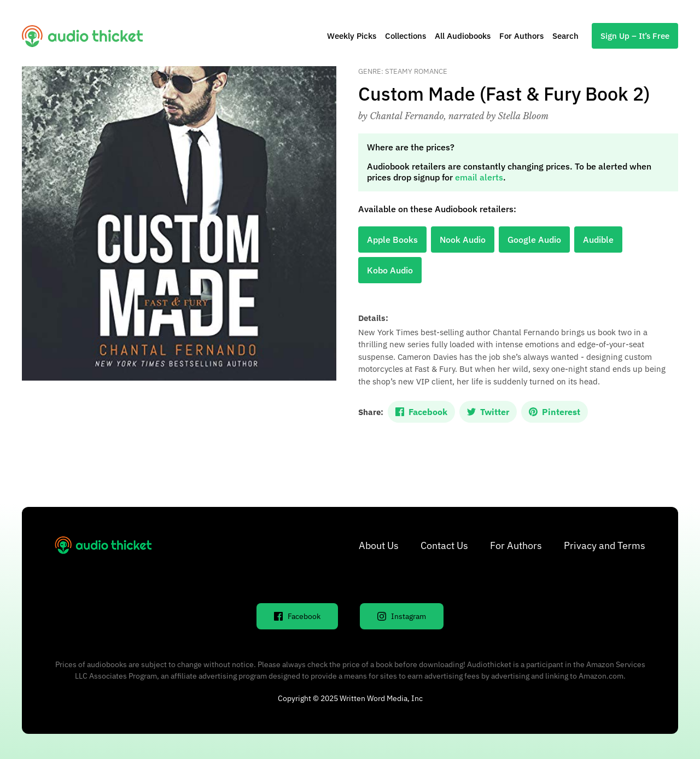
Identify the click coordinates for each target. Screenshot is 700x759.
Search (565, 36)
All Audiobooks (463, 36)
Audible (598, 240)
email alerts (479, 177)
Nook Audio (463, 240)
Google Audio (534, 240)
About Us (379, 545)
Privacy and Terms (605, 545)
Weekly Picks (352, 36)
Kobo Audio (390, 270)
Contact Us (444, 545)
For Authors (521, 36)
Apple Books (392, 240)
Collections (406, 36)
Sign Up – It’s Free (635, 36)
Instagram (402, 616)
